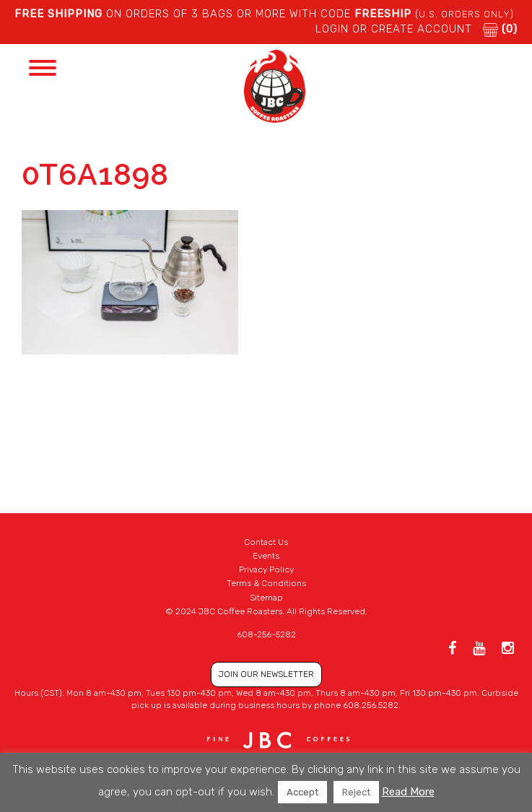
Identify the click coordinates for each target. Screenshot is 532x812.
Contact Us (266, 542)
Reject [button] (356, 792)
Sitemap (266, 598)
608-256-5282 (266, 634)
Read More (408, 792)
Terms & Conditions (266, 583)
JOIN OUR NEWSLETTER (266, 674)
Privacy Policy (266, 569)
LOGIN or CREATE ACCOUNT (394, 29)
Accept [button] (302, 792)
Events (266, 556)
